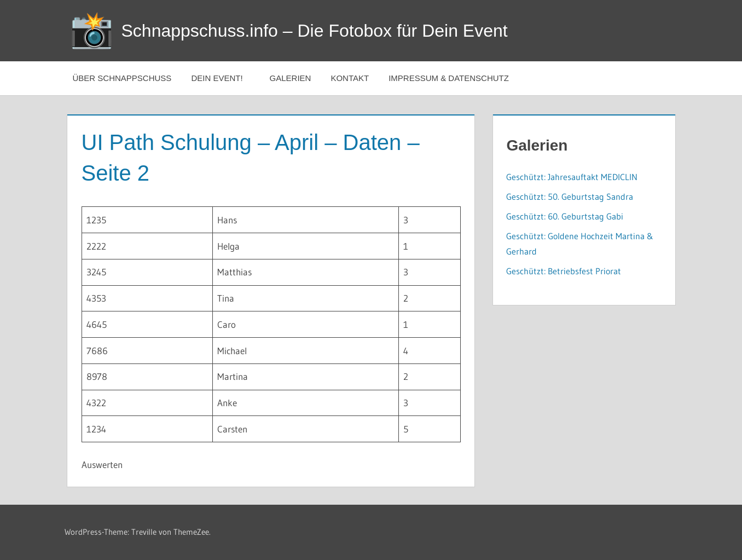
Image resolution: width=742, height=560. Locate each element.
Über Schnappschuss (122, 78)
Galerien (291, 78)
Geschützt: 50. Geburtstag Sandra (570, 197)
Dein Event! (222, 78)
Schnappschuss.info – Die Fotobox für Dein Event (315, 31)
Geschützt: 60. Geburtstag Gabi (565, 216)
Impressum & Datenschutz (449, 78)
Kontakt (350, 78)
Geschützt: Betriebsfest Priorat (564, 271)
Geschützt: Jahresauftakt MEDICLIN (572, 177)
